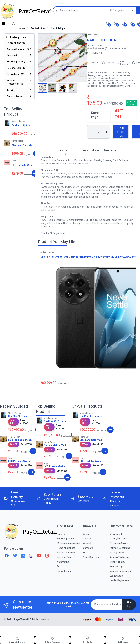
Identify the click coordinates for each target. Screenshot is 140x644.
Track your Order (118, 539)
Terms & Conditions (120, 548)
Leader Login (116, 576)
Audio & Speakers (66, 553)
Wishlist (93, 63)
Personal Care (64, 557)
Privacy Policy (117, 553)
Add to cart (120, 132)
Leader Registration (120, 580)
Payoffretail (21, 620)
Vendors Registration (121, 571)
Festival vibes (38, 28)
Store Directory (91, 557)
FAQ (85, 553)
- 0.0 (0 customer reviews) (114, 48)
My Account (116, 534)
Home (22, 28)
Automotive (63, 562)
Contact (87, 539)
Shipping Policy (117, 562)
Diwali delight (58, 28)
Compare (108, 63)
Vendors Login (117, 566)
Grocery (61, 534)
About (86, 534)
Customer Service (119, 543)
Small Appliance (65, 539)
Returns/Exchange (119, 557)
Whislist (87, 543)
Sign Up (129, 604)
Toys (59, 566)
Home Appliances (66, 548)
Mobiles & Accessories (69, 543)
